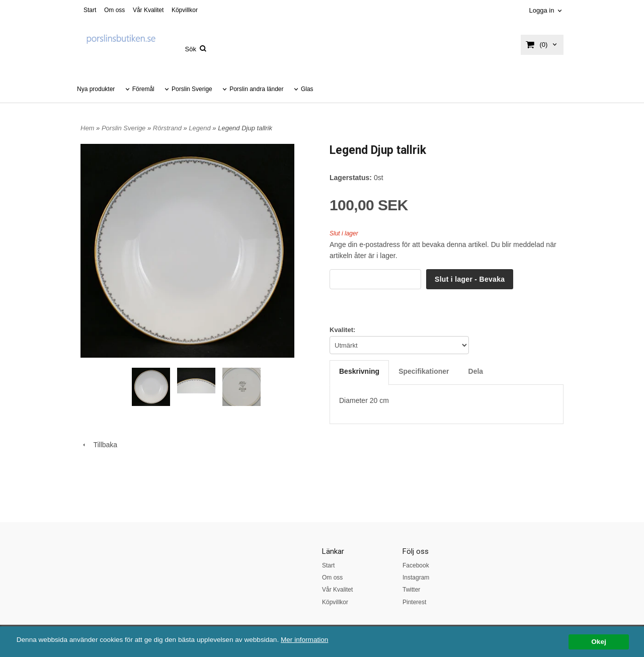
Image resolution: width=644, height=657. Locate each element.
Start (90, 10)
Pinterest (414, 602)
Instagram (416, 578)
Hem (87, 128)
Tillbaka (99, 445)
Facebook (416, 565)
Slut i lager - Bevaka (470, 279)
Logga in (541, 10)
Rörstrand (168, 128)
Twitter (411, 590)
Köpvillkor (185, 10)
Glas (307, 89)
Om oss (114, 10)
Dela (476, 371)
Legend (200, 128)
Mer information (304, 640)
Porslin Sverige (192, 89)
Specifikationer (424, 371)
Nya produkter (96, 89)
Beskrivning (359, 371)
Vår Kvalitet (148, 10)
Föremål (143, 89)
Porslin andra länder (256, 89)
